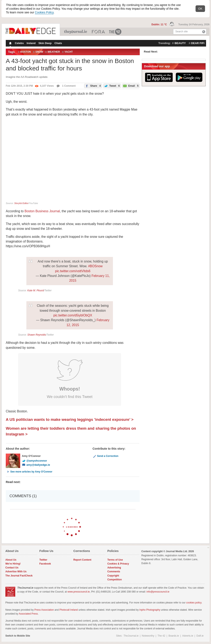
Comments (114, 572)
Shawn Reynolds (37, 335)
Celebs (19, 43)
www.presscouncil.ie (79, 592)
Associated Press (28, 614)
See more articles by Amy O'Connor (29, 472)
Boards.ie (174, 636)
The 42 (115, 32)
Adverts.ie (188, 636)
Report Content (82, 560)
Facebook (45, 564)
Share (92, 86)
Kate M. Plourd (36, 290)
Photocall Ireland (69, 610)
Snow (39, 52)
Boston (26, 52)
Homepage (10, 44)
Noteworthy (148, 636)
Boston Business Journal (42, 211)
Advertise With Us (16, 572)
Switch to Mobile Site (18, 636)
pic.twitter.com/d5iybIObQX (73, 315)
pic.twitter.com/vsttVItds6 (73, 271)
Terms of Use (115, 560)
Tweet (112, 86)
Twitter (43, 560)
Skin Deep (45, 43)
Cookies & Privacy (118, 564)
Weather (54, 52)
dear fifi (198, 43)
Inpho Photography (150, 610)
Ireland (31, 43)
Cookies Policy (44, 12)
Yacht (69, 52)
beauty (180, 43)
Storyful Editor (21, 203)
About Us (11, 560)
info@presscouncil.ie (158, 592)
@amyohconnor (34, 461)
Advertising (114, 568)
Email (130, 86)
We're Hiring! (13, 564)
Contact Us (12, 568)
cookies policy (194, 603)
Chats (58, 43)
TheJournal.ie (76, 32)
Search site (182, 31)
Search (204, 32)
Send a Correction (105, 456)
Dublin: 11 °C (159, 24)
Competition (115, 580)
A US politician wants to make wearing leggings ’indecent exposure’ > (70, 419)
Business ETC (98, 32)
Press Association (44, 610)
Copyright (113, 576)
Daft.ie (200, 636)
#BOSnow (95, 266)
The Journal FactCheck (19, 576)
